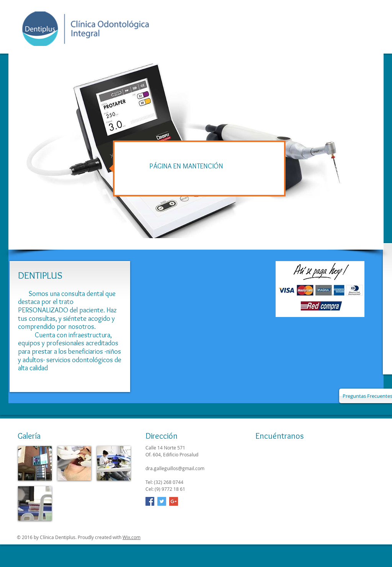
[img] (35, 463)
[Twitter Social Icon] (162, 501)
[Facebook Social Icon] (150, 501)
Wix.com (131, 537)
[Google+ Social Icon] (174, 501)
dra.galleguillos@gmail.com (175, 468)
